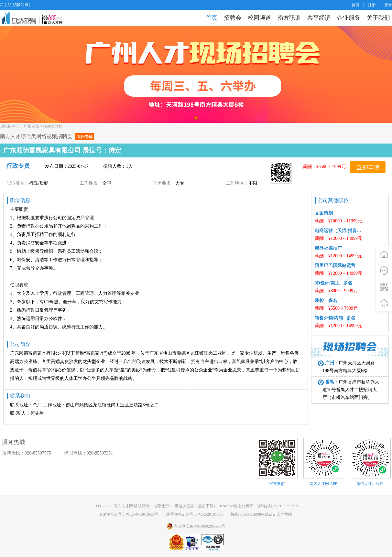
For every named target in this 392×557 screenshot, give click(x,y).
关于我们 (378, 18)
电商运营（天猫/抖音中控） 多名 (339, 231)
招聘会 (233, 18)
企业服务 (349, 18)
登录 (388, 5)
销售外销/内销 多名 (335, 318)
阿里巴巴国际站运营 (335, 266)
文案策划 (325, 213)
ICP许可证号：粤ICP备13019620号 (129, 514)
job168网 (35, 18)
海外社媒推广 (328, 248)
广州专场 (31, 126)
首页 (355, 5)
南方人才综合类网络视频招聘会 (47, 136)
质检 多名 (326, 300)
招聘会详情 (53, 126)
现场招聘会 (10, 126)
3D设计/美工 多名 (333, 283)
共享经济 (319, 18)
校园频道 (259, 18)
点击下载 (206, 506)
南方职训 (289, 18)
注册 (372, 5)
